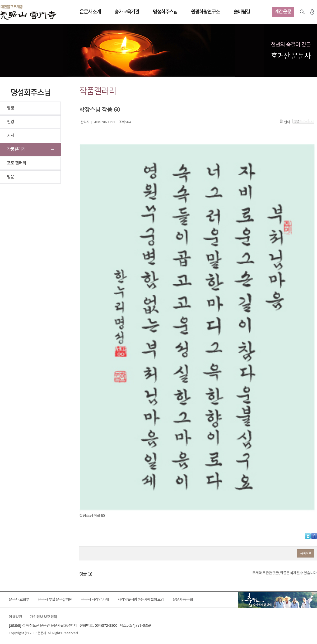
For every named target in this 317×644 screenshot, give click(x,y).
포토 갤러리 (17, 163)
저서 (11, 136)
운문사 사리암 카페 (95, 600)
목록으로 (306, 553)
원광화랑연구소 (205, 12)
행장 (11, 108)
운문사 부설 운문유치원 (55, 600)
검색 (302, 12)
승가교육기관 (127, 12)
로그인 (312, 12)
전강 (11, 122)
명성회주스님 (165, 12)
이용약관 (15, 617)
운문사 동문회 (183, 600)
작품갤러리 (16, 149)
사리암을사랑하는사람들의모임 (141, 600)
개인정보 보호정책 (43, 617)
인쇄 (285, 122)
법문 (11, 177)
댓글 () (86, 574)
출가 (277, 600)
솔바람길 (242, 12)
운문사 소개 (90, 12)
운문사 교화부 (19, 600)
